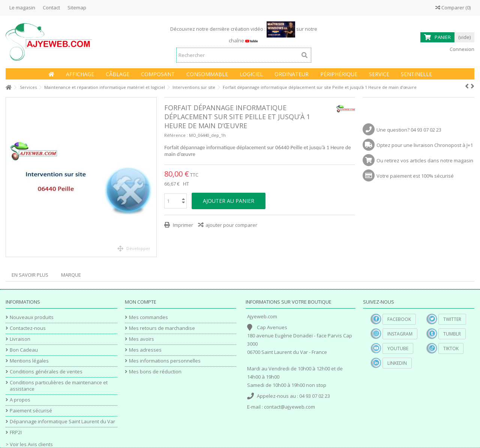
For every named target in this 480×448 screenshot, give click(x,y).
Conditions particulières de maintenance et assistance (59, 386)
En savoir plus (30, 275)
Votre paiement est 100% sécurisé (415, 176)
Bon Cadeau (24, 350)
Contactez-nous (28, 328)
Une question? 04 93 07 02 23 (409, 130)
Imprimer (182, 225)
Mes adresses (145, 350)
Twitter (452, 319)
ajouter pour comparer (231, 225)
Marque (71, 275)
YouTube (398, 348)
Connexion (461, 49)
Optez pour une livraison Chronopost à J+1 (425, 145)
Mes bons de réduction (155, 372)
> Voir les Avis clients (29, 444)
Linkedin (397, 363)
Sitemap (77, 7)
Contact (51, 7)
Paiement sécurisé (31, 411)
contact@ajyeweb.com (289, 407)
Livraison (20, 339)
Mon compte (141, 302)
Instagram (400, 334)
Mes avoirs (142, 339)
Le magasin (22, 7)
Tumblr (452, 334)
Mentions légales (29, 361)
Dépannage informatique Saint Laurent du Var (62, 422)
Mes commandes (148, 317)
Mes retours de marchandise (162, 328)
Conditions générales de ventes (46, 372)
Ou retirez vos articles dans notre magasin (425, 160)
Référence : (176, 135)
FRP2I (16, 432)
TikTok (451, 348)
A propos (20, 400)
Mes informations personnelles (165, 361)
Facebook (399, 319)
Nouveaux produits (32, 317)
